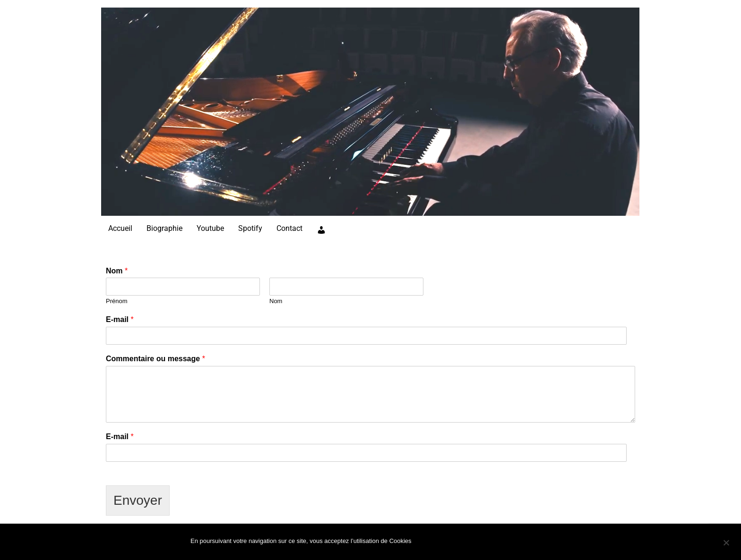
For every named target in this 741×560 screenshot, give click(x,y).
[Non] (726, 543)
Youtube (210, 228)
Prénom (117, 301)
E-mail (120, 319)
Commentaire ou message (155, 359)
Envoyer (138, 500)
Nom (117, 271)
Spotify (250, 228)
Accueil (120, 228)
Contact (289, 228)
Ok (429, 543)
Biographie (164, 228)
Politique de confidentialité (499, 543)
